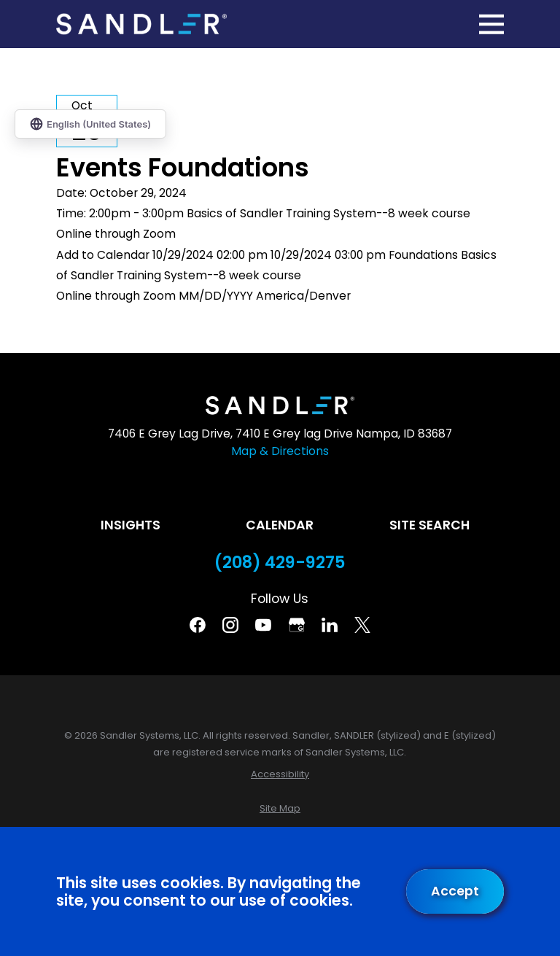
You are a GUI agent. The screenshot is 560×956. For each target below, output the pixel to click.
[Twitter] (362, 625)
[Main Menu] (491, 24)
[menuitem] (280, 774)
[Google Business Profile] (297, 625)
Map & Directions (280, 451)
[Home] (141, 24)
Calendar (280, 525)
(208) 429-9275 (280, 563)
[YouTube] (263, 625)
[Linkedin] (330, 625)
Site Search (429, 525)
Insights (131, 525)
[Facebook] (198, 625)
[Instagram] (230, 625)
